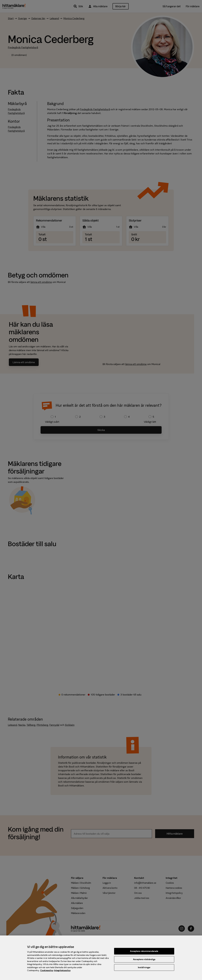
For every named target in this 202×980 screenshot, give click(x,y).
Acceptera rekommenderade (144, 954)
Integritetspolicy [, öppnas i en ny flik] (62, 973)
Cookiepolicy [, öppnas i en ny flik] (47, 973)
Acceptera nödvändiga (144, 962)
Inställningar (144, 970)
